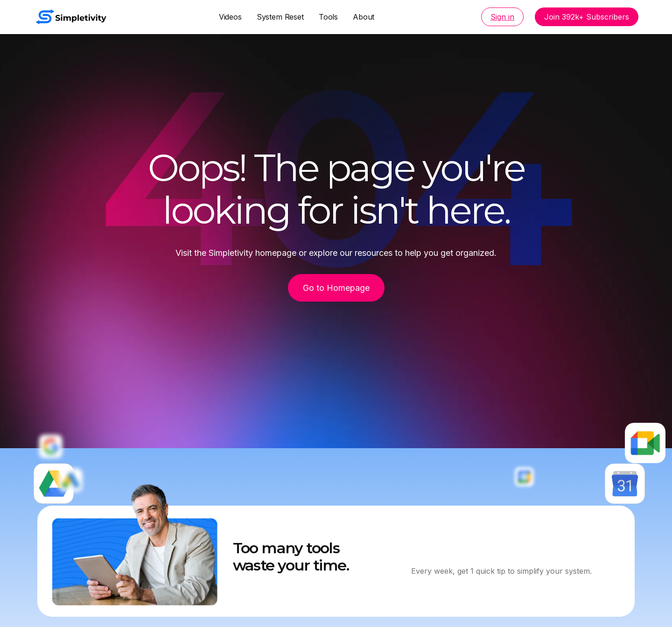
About (364, 17)
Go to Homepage (336, 288)
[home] (71, 17)
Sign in (502, 17)
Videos (230, 17)
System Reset (280, 17)
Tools (328, 17)
